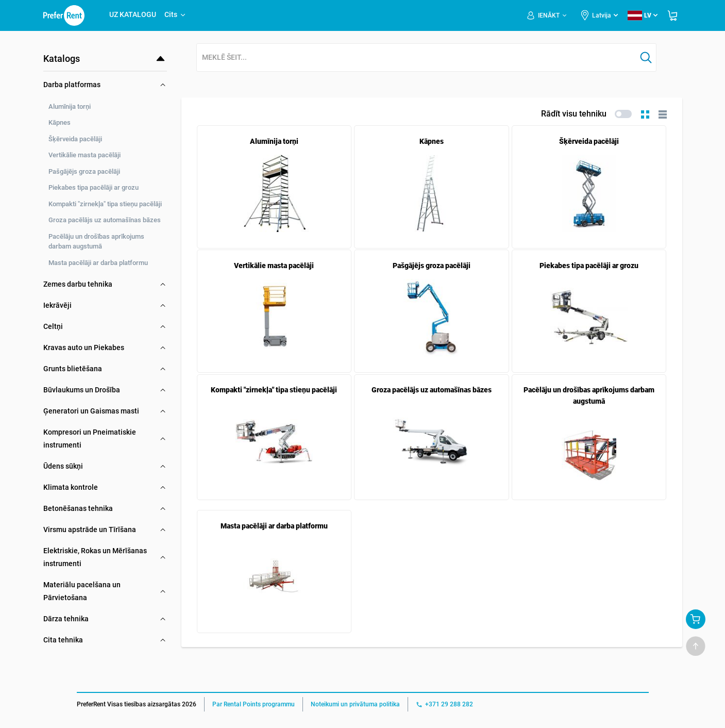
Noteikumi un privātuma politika (355, 704)
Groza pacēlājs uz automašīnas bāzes (105, 220)
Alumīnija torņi (70, 106)
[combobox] (416, 58)
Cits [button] (175, 14)
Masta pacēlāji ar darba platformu (98, 263)
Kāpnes (60, 122)
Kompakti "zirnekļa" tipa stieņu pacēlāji (105, 204)
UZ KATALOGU (133, 14)
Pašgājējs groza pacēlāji (84, 171)
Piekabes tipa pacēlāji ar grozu (94, 187)
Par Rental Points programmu (254, 704)
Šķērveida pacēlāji (75, 139)
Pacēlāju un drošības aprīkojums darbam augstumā (96, 242)
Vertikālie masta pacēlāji (85, 155)
